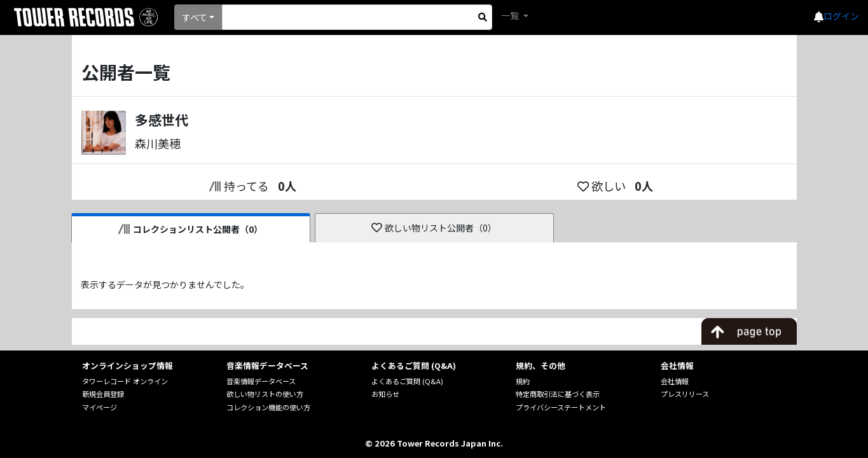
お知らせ (385, 394)
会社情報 (675, 381)
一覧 (511, 15)
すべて (195, 17)
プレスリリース (685, 394)
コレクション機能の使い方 (268, 407)
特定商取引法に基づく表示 (558, 394)
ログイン (841, 16)
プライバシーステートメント (561, 407)
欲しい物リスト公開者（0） (434, 228)
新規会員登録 (103, 394)
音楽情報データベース (261, 381)
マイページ (100, 407)
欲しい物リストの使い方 (265, 394)
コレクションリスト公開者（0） (190, 229)
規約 (523, 381)
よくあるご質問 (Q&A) (407, 381)
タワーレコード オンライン (125, 381)
